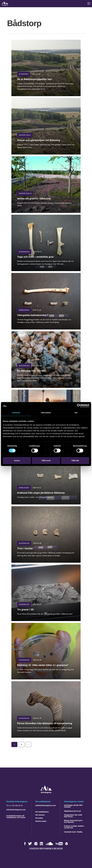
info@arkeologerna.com (16, 810)
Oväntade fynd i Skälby (73, 832)
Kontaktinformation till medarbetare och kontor (16, 817)
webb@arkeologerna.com (46, 805)
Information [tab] (46, 413)
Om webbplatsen (42, 812)
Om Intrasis (40, 815)
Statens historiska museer (46, 849)
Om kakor (39, 818)
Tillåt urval (46, 460)
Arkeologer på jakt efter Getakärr (73, 806)
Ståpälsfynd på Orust (72, 811)
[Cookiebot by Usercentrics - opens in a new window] (79, 406)
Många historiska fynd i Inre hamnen (73, 821)
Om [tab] (76, 413)
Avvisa (17, 460)
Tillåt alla (75, 460)
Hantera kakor (41, 821)
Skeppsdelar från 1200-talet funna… (73, 816)
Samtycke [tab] (16, 413)
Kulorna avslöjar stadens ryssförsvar (74, 827)
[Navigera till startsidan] (46, 793)
